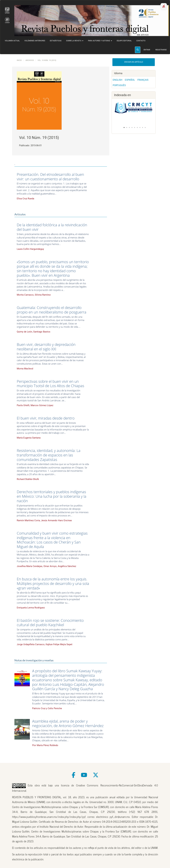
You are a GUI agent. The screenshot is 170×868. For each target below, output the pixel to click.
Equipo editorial (124, 41)
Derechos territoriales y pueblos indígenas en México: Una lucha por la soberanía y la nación (52, 496)
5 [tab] (135, 128)
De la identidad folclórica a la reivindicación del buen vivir (52, 227)
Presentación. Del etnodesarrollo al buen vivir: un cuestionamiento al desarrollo (50, 177)
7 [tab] (140, 128)
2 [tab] (127, 128)
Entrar (147, 50)
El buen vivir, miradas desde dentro (46, 418)
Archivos (30, 60)
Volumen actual (12, 41)
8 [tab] (143, 128)
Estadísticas (56, 41)
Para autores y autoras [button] (100, 41)
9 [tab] (145, 128)
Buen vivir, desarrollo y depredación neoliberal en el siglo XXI (46, 347)
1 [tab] (124, 128)
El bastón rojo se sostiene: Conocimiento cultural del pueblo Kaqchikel (50, 623)
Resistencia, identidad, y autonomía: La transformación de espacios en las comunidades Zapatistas (49, 455)
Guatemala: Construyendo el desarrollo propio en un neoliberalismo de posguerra (52, 310)
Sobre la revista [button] (75, 41)
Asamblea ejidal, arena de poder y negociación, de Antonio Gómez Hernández (68, 723)
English (118, 80)
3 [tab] (129, 128)
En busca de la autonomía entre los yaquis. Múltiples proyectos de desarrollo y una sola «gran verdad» (53, 583)
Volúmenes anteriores (35, 41)
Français (143, 80)
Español (130, 80)
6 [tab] (137, 128)
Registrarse (161, 50)
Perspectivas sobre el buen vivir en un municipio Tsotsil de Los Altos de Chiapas (50, 384)
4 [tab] (132, 128)
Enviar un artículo (134, 62)
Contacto (141, 41)
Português (119, 85)
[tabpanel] (134, 110)
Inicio (19, 60)
